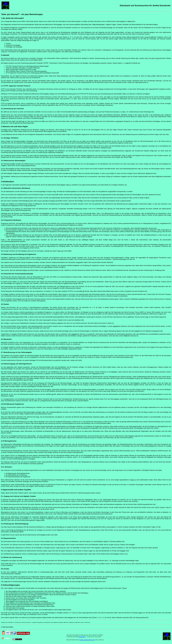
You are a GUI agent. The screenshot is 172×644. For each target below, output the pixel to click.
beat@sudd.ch (82, 637)
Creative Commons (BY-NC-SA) (87, 640)
